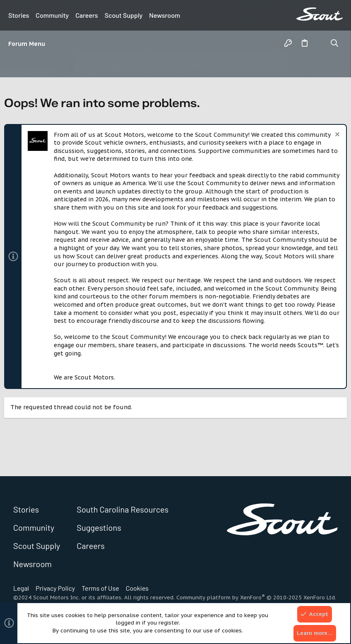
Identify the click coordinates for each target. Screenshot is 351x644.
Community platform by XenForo (256, 597)
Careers (87, 15)
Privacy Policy (55, 588)
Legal (21, 588)
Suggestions (99, 527)
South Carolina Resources (123, 509)
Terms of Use (100, 588)
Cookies (137, 588)
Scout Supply (124, 15)
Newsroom (165, 15)
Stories (19, 15)
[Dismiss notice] (336, 135)
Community (52, 15)
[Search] (335, 44)
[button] (29, 44)
